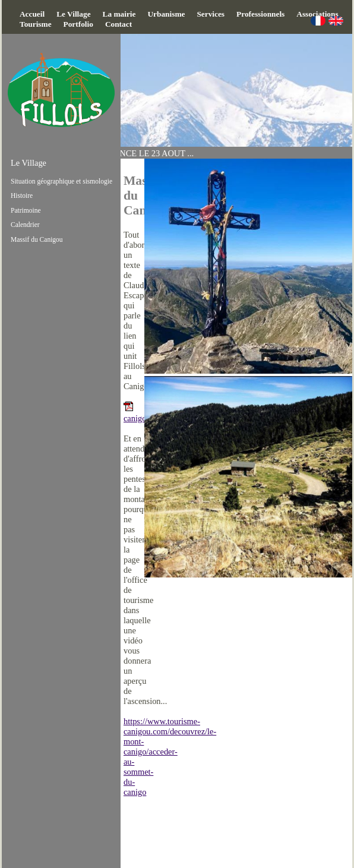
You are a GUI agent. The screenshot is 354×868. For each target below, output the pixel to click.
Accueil (32, 14)
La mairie (119, 14)
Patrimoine (26, 210)
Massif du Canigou (37, 239)
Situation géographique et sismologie (61, 181)
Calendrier (25, 225)
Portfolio (78, 24)
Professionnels (260, 14)
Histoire (22, 195)
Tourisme (36, 24)
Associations (317, 14)
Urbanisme (166, 14)
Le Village (73, 14)
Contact (118, 24)
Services (211, 14)
